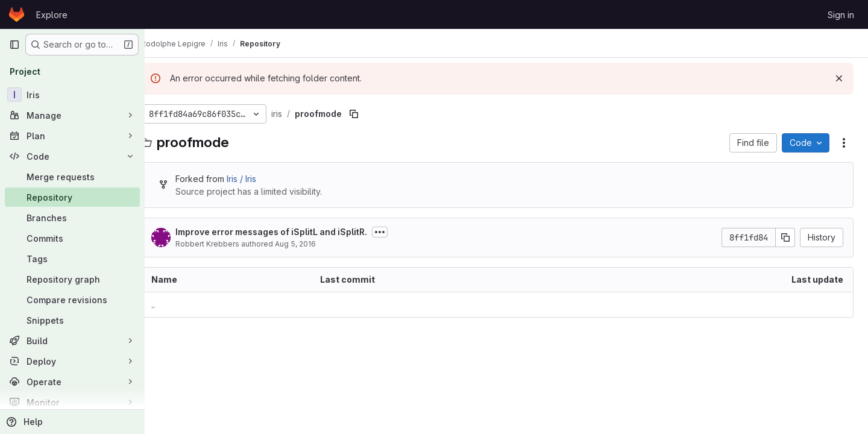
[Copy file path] (372, 114)
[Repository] (72, 197)
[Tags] (72, 259)
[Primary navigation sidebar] (14, 45)
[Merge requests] (72, 177)
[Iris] (72, 95)
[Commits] (72, 238)
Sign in (841, 15)
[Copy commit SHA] (785, 237)
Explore (52, 15)
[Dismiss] (839, 78)
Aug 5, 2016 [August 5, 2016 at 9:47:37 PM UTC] (313, 244)
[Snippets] (72, 320)
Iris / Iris (259, 179)
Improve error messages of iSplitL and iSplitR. (289, 232)
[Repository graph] (72, 279)
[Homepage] (17, 14)
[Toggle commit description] (398, 232)
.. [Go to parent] (171, 305)
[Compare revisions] (72, 300)
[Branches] (72, 218)
